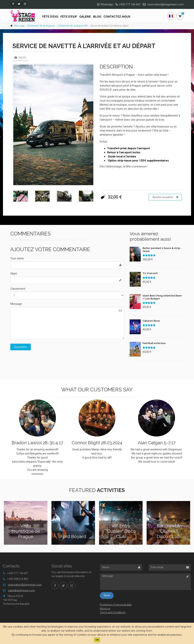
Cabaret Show (151, 321)
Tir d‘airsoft (150, 273)
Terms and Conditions (113, 612)
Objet (14, 274)
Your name (17, 258)
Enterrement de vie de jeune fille (73, 26)
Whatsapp (107, 4)
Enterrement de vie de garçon (41, 26)
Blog (97, 17)
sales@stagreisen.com (21, 590)
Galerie (85, 17)
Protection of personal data (116, 605)
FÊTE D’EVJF (69, 17)
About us (105, 608)
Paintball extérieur (154, 343)
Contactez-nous (117, 17)
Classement (18, 289)
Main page (19, 26)
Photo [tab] (20, 58)
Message (16, 304)
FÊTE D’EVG (50, 17)
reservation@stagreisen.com (166, 4)
